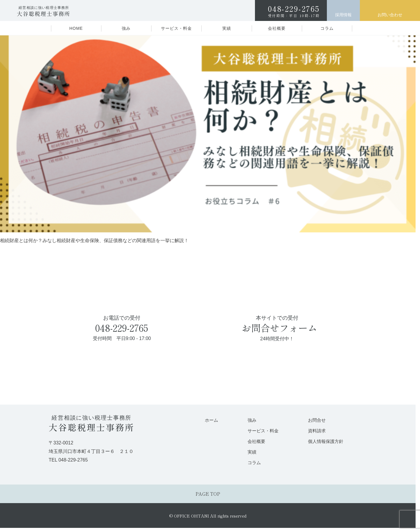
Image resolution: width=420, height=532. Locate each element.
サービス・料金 (176, 28)
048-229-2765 (294, 10)
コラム (327, 28)
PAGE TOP (208, 495)
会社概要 (277, 28)
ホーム (211, 420)
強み (126, 28)
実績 (227, 28)
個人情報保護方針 (325, 442)
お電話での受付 (122, 329)
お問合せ (317, 420)
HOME (76, 28)
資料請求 (317, 431)
